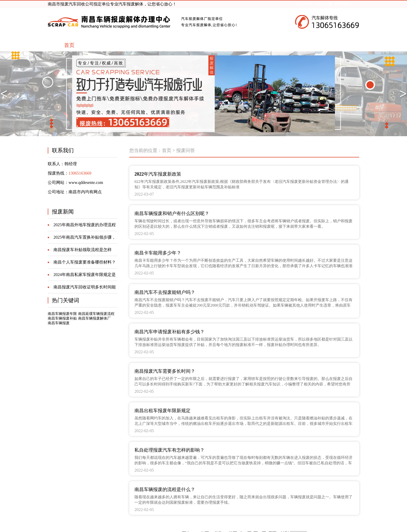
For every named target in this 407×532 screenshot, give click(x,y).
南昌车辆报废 (59, 323)
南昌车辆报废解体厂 (94, 318)
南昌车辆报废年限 (62, 314)
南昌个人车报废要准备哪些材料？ (85, 262)
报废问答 (186, 150)
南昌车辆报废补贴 (62, 318)
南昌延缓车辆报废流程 (96, 314)
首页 (167, 150)
